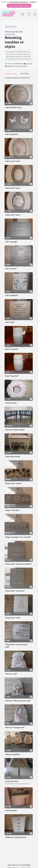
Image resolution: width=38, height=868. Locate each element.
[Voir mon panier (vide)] (29, 14)
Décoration (25, 73)
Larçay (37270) (10, 34)
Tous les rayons (11, 74)
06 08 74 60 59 (11, 27)
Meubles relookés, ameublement (17, 78)
